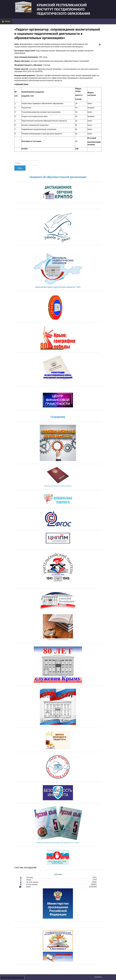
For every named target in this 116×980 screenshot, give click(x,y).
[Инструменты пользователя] (100, 45)
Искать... (14, 160)
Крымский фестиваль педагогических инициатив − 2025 (58, 287)
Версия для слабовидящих (12, 978)
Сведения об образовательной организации (58, 177)
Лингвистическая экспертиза (58, 639)
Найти (20, 168)
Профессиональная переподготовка (58, 486)
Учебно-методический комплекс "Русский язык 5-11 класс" (58, 843)
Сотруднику (58, 417)
